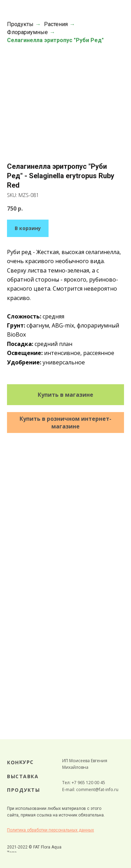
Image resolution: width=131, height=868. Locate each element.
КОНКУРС (20, 762)
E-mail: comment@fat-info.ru (90, 790)
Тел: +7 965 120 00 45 (84, 783)
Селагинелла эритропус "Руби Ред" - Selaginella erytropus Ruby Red (61, 176)
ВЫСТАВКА (23, 776)
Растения (56, 24)
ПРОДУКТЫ (23, 790)
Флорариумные (27, 32)
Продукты (20, 24)
